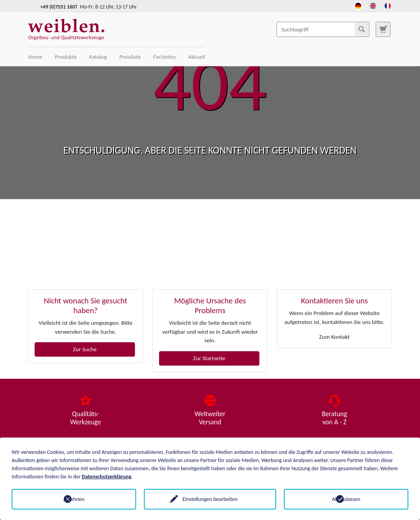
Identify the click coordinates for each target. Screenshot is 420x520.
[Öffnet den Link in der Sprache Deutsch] (358, 5)
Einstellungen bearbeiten (210, 499)
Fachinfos (164, 57)
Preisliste (130, 57)
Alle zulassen (346, 499)
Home (35, 57)
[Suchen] (362, 29)
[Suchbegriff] (323, 29)
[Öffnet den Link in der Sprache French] (388, 5)
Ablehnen (74, 499)
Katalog (98, 57)
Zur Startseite (209, 358)
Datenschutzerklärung (106, 477)
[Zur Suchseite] (383, 29)
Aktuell (197, 57)
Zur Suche (85, 349)
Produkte (66, 57)
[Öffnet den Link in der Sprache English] (373, 5)
